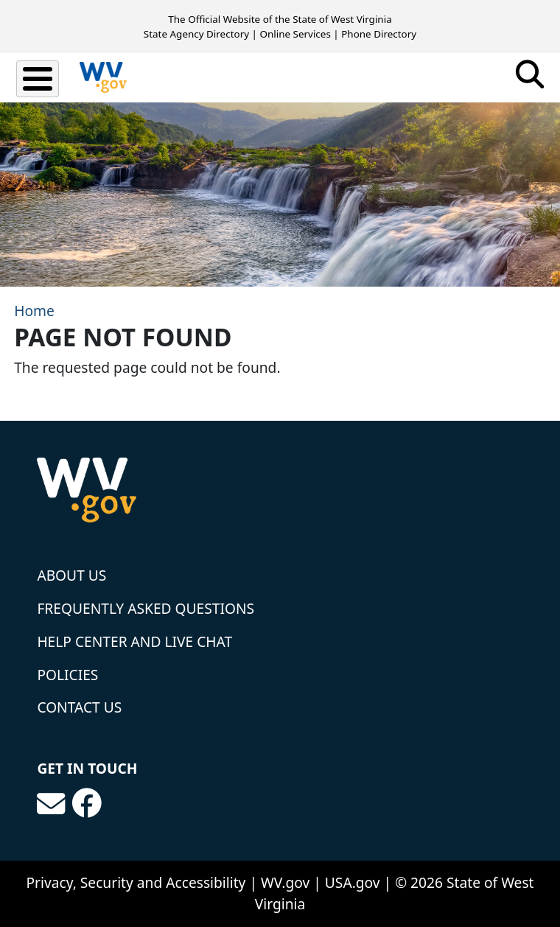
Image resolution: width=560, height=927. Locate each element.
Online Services (295, 34)
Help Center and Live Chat (134, 641)
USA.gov (353, 882)
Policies (67, 675)
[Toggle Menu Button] (38, 79)
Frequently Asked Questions (146, 608)
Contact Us (79, 707)
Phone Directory (379, 34)
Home (34, 311)
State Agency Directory (196, 34)
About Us (71, 575)
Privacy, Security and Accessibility (136, 882)
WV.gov (285, 882)
